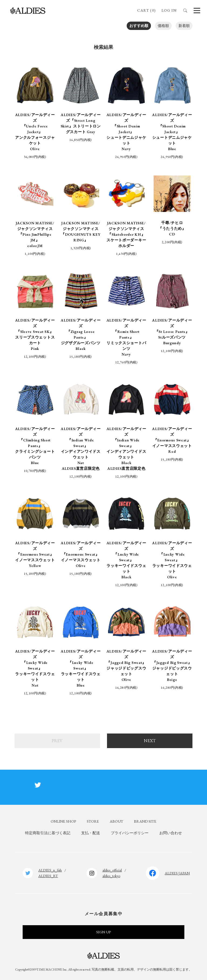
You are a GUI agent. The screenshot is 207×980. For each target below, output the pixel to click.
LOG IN (169, 10)
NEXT (150, 741)
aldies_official (112, 870)
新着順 (184, 26)
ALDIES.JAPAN (177, 873)
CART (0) (146, 10)
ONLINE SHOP (63, 821)
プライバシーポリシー (130, 833)
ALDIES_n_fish (50, 870)
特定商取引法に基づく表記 (48, 833)
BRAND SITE (145, 821)
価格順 (163, 26)
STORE (93, 821)
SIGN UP (103, 932)
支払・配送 (91, 833)
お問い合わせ (171, 833)
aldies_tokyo (111, 876)
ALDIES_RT (48, 876)
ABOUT (116, 821)
